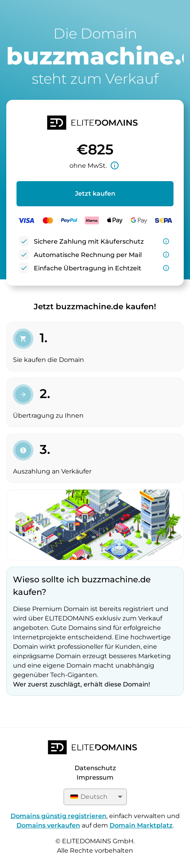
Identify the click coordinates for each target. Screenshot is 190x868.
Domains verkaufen (48, 825)
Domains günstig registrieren (58, 816)
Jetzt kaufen (95, 194)
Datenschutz (95, 768)
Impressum (95, 777)
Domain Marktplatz (141, 825)
